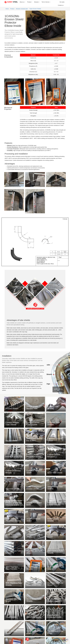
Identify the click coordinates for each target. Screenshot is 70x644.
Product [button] (30, 2)
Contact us (61, 5)
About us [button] (22, 2)
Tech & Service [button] (46, 2)
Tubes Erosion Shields (35, 9)
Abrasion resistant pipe (22, 9)
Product (12, 9)
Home (7, 9)
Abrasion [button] (37, 2)
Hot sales (62, 2)
